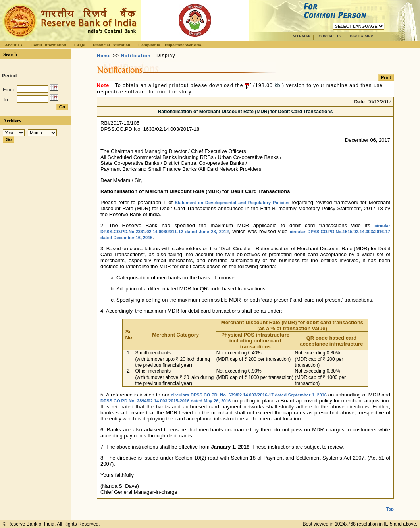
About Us (13, 45)
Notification (136, 56)
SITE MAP (302, 36)
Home (104, 56)
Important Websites (183, 45)
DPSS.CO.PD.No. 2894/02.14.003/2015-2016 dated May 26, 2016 (166, 401)
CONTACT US (330, 36)
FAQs (79, 45)
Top (390, 503)
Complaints (149, 45)
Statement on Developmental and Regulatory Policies (232, 203)
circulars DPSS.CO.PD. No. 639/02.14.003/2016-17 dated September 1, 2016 (249, 395)
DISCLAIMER (361, 36)
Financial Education (111, 45)
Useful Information (48, 45)
